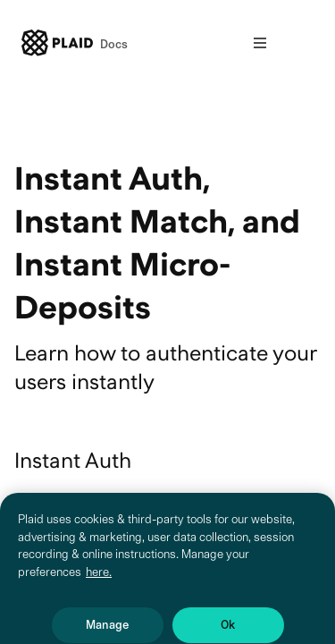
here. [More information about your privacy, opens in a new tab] (99, 583)
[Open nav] (260, 43)
